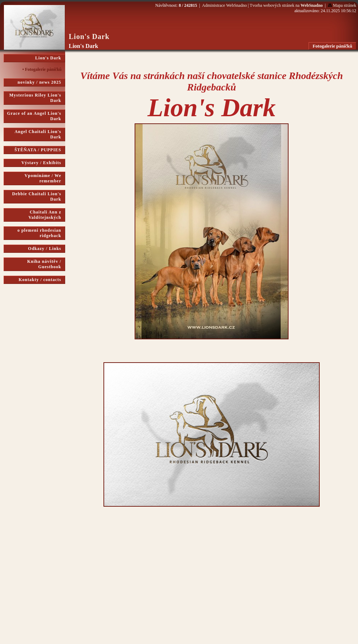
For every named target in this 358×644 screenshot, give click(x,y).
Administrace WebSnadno (224, 5)
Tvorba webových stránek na (286, 5)
